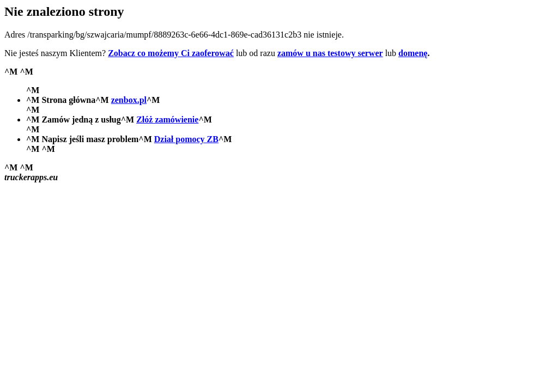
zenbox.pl (129, 100)
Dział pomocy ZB (186, 139)
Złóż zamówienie (167, 120)
